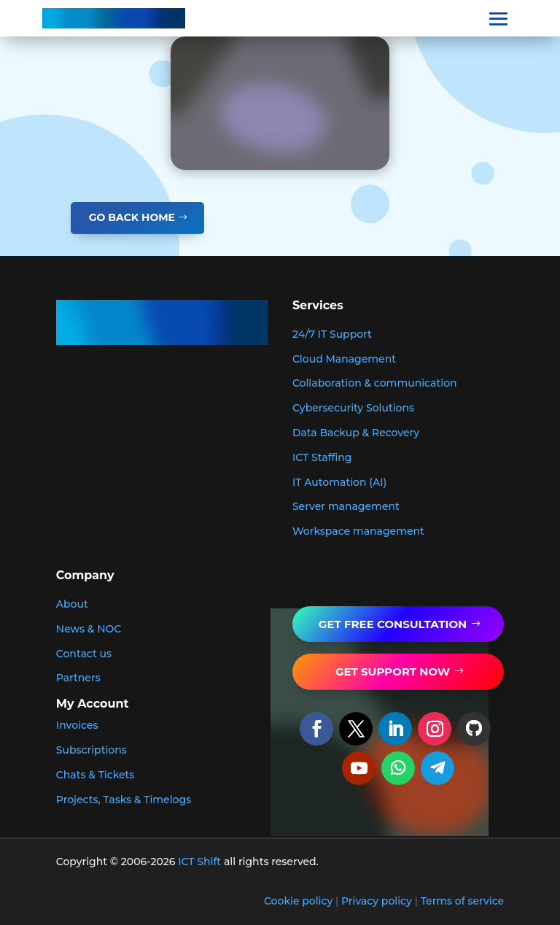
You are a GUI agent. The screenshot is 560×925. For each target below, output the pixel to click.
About (72, 604)
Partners (78, 678)
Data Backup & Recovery (356, 433)
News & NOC (89, 629)
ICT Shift (199, 862)
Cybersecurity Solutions (353, 408)
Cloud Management (344, 359)
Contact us (84, 654)
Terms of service (463, 901)
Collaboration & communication (375, 383)
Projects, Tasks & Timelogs (124, 800)
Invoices (77, 725)
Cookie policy (298, 901)
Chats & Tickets (96, 775)
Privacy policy (377, 901)
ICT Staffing (322, 457)
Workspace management (358, 531)
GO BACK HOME (132, 217)
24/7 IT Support (332, 334)
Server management (346, 506)
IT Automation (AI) (339, 482)
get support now (393, 672)
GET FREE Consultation (393, 624)
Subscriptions (92, 750)
